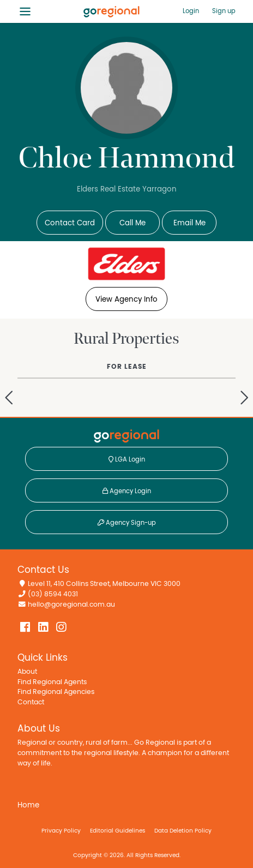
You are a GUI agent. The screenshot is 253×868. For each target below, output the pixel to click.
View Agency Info (126, 300)
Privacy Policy (61, 831)
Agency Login (127, 491)
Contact (31, 702)
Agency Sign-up (127, 523)
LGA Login (127, 459)
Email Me (189, 223)
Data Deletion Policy (183, 831)
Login (191, 11)
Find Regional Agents (52, 682)
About (27, 672)
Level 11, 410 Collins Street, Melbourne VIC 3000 (104, 584)
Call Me (132, 223)
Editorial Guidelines (118, 831)
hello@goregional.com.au (71, 605)
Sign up (224, 11)
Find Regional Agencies (56, 692)
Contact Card (70, 223)
